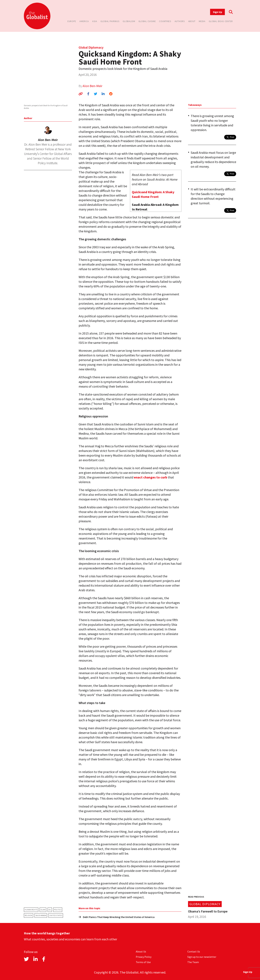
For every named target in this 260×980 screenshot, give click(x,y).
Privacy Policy (144, 957)
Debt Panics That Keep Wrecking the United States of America (117, 917)
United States (56, 915)
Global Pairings (110, 21)
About (192, 21)
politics (58, 910)
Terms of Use (143, 962)
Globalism (129, 21)
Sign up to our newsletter (202, 957)
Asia (95, 21)
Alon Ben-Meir (92, 86)
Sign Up (217, 12)
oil (50, 910)
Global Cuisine (147, 21)
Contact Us (194, 951)
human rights (31, 910)
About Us (141, 951)
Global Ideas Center (221, 21)
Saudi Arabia (41, 915)
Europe (72, 21)
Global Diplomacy (91, 47)
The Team (193, 962)
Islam (43, 910)
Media (202, 21)
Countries (165, 21)
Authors (180, 21)
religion (29, 915)
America (84, 21)
